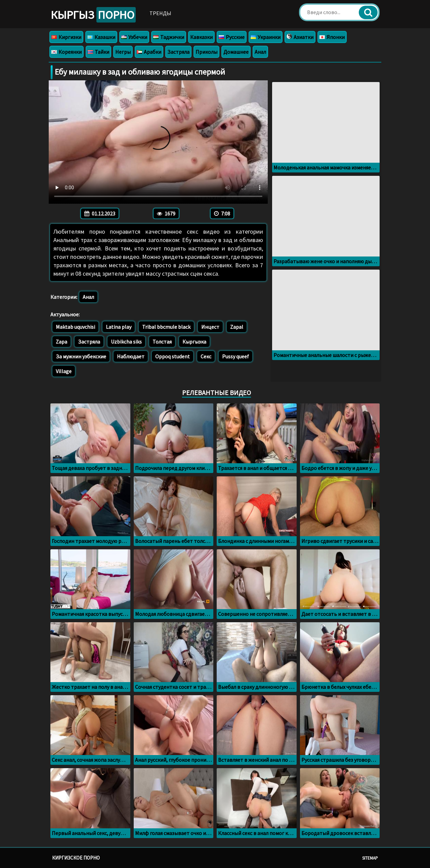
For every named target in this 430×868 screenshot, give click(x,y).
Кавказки (201, 37)
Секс (206, 356)
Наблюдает (131, 356)
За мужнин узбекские (81, 356)
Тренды (160, 13)
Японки (332, 37)
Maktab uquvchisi (75, 327)
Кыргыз (93, 15)
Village (64, 371)
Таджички (169, 37)
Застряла (178, 52)
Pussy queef (235, 356)
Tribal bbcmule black (166, 327)
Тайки (98, 52)
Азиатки (300, 37)
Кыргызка (194, 342)
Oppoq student (173, 356)
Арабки (149, 52)
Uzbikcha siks (126, 342)
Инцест (210, 327)
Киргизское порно (76, 858)
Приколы (206, 52)
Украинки (266, 37)
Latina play (119, 327)
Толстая (162, 342)
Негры (123, 52)
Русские (232, 37)
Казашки (101, 37)
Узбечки (134, 37)
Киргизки (66, 37)
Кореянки (67, 52)
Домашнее (236, 52)
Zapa (61, 342)
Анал (260, 52)
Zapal (237, 327)
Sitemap (370, 858)
